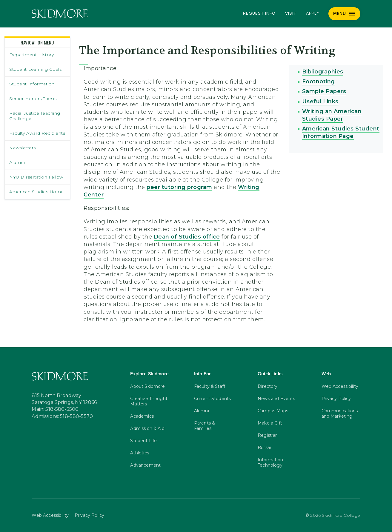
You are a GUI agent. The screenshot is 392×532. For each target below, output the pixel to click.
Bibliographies (323, 72)
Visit (291, 13)
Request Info (259, 13)
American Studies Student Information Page (341, 132)
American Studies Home (37, 192)
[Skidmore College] (60, 14)
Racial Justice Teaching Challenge (35, 116)
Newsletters (23, 148)
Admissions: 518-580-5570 (62, 416)
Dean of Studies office (187, 237)
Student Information (32, 84)
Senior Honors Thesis (33, 99)
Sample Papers (324, 91)
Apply (313, 13)
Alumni (17, 162)
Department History (31, 55)
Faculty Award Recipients (37, 133)
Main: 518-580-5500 (55, 409)
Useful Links (320, 102)
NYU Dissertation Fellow (36, 177)
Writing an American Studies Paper (332, 115)
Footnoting (319, 82)
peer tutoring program (179, 187)
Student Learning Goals (35, 69)
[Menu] (344, 14)
